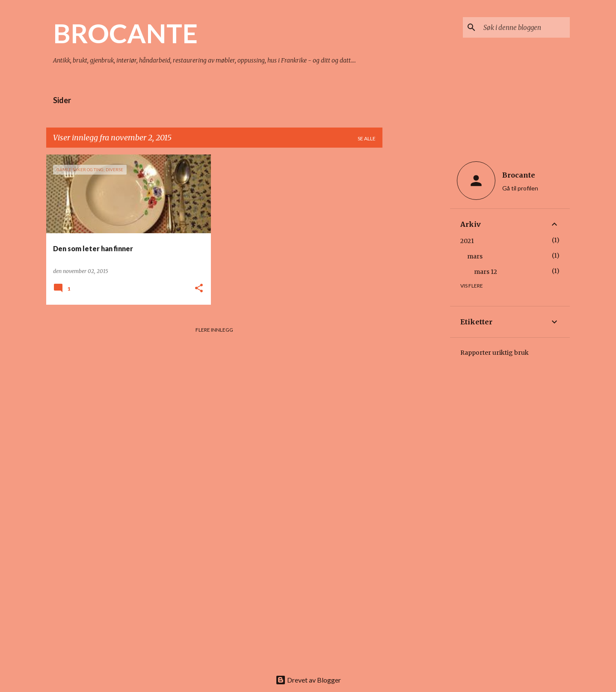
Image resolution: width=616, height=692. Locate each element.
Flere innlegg (214, 330)
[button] (199, 289)
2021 (467, 241)
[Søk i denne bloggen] (525, 27)
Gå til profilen (520, 188)
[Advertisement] (416, 283)
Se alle (367, 138)
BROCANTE (125, 33)
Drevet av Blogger (308, 680)
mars (475, 256)
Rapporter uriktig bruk (495, 353)
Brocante (519, 175)
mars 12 (486, 272)
